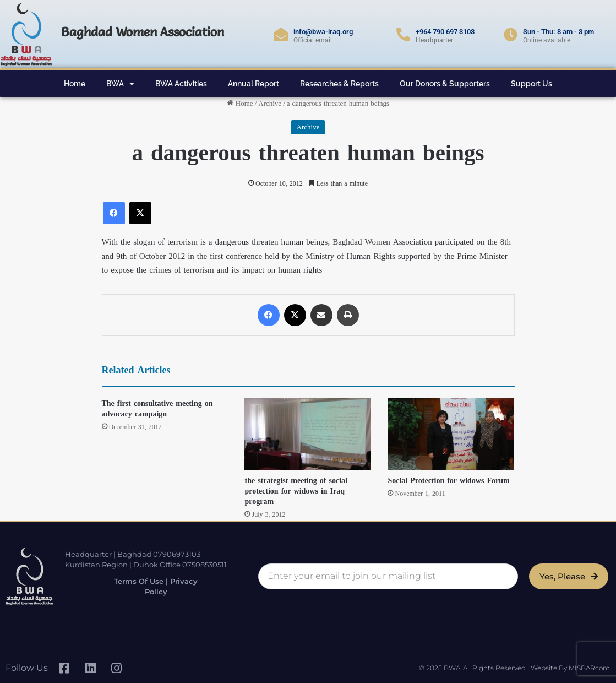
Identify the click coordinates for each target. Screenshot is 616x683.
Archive (270, 103)
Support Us (531, 84)
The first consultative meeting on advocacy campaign (157, 409)
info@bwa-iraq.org (323, 32)
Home (75, 84)
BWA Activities (181, 84)
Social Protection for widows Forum (448, 481)
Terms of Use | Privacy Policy (155, 586)
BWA (120, 84)
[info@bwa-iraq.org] (281, 34)
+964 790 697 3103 (445, 32)
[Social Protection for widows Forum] (451, 434)
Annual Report (254, 84)
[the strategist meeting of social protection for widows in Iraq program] (308, 434)
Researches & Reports (339, 84)
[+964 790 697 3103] (403, 34)
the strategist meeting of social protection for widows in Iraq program (296, 491)
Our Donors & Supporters (445, 84)
